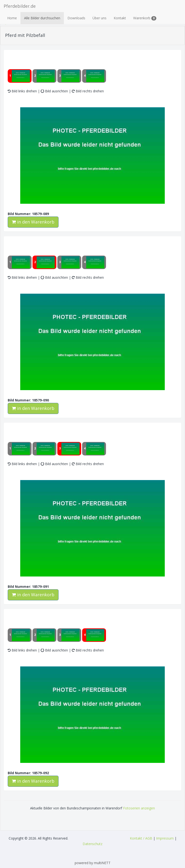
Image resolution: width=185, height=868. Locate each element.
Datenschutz (92, 844)
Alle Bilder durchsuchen (42, 18)
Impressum (165, 838)
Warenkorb (145, 18)
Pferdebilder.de (20, 6)
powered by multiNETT (93, 863)
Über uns (99, 18)
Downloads (76, 18)
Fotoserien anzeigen (139, 808)
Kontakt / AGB (141, 838)
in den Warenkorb (33, 222)
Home (12, 18)
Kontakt (120, 18)
